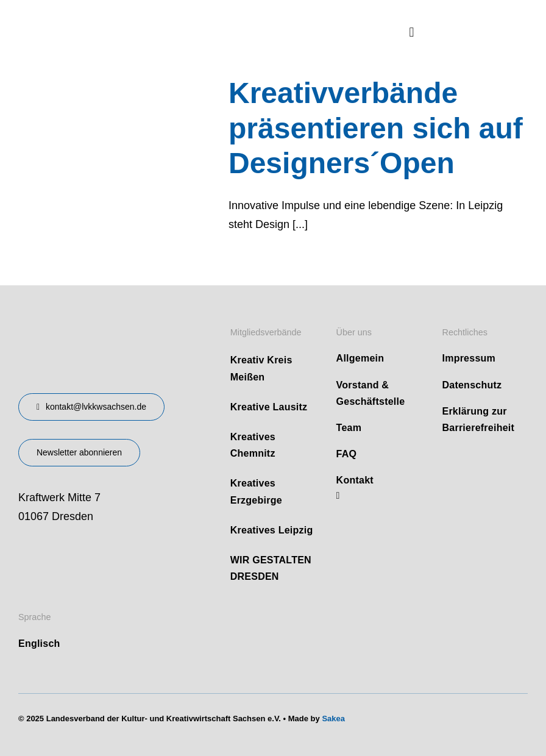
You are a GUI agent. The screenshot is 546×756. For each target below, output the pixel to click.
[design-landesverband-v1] (90, 321)
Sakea (333, 719)
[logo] (110, 18)
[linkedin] (338, 496)
